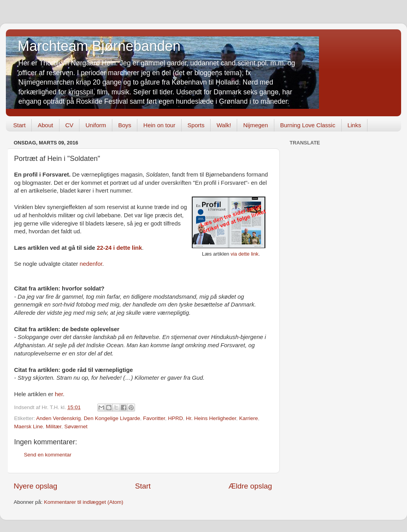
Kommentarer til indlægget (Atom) (84, 502)
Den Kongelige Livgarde (112, 418)
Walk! (224, 125)
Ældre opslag (250, 486)
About (45, 125)
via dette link (244, 254)
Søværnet (76, 427)
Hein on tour (159, 125)
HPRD (175, 418)
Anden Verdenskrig (58, 418)
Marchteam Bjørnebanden (99, 46)
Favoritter (154, 418)
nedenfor (91, 264)
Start (20, 125)
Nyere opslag (35, 486)
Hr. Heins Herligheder (211, 418)
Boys (125, 125)
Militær (54, 427)
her (59, 394)
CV (69, 125)
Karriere (249, 418)
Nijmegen (255, 125)
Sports (196, 125)
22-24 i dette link (119, 248)
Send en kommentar (48, 455)
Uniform (96, 125)
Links (354, 125)
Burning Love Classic (308, 125)
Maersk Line (29, 427)
